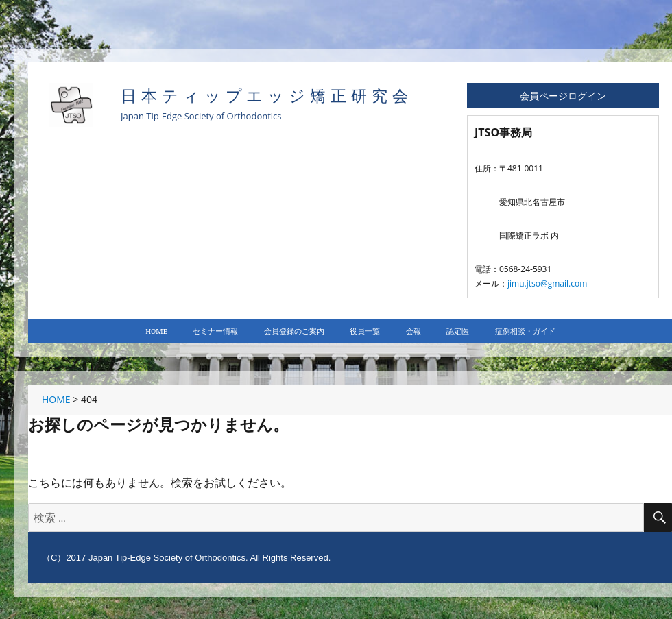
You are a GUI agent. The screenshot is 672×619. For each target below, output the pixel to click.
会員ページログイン (563, 96)
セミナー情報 (215, 331)
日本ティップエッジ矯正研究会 (267, 96)
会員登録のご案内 (294, 331)
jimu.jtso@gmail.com (547, 283)
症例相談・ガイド (525, 331)
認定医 (458, 331)
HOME (156, 331)
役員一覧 (365, 331)
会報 (413, 331)
